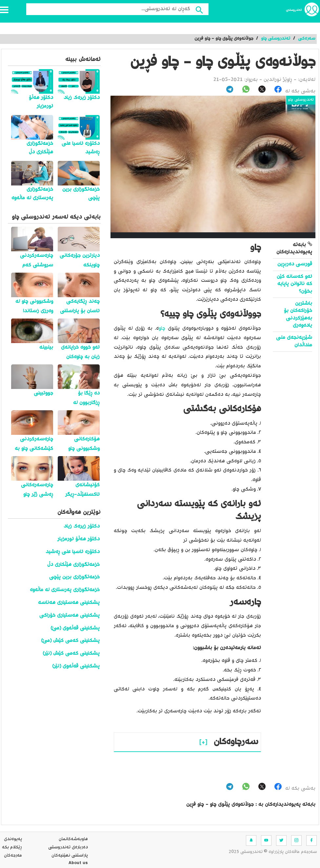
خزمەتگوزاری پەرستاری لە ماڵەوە (65, 590)
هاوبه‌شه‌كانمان (73, 839)
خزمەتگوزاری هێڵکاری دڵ (73, 565)
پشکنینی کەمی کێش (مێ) (70, 641)
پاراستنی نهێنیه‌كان (70, 856)
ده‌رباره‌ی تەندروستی (68, 847)
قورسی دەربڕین (294, 264)
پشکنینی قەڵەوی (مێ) (75, 628)
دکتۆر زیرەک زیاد (82, 526)
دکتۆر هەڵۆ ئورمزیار (79, 539)
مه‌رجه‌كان (13, 856)
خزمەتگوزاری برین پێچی (74, 577)
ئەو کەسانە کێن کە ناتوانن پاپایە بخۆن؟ (294, 284)
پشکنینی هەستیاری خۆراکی (70, 616)
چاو (162, 328)
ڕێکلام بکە (12, 847)
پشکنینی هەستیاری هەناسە (69, 603)
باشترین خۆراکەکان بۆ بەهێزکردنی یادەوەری (298, 315)
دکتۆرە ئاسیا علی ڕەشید (73, 552)
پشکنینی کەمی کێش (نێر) (71, 654)
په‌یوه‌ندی (13, 839)
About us (78, 864)
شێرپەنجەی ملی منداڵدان (294, 341)
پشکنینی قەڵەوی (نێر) (76, 666)
